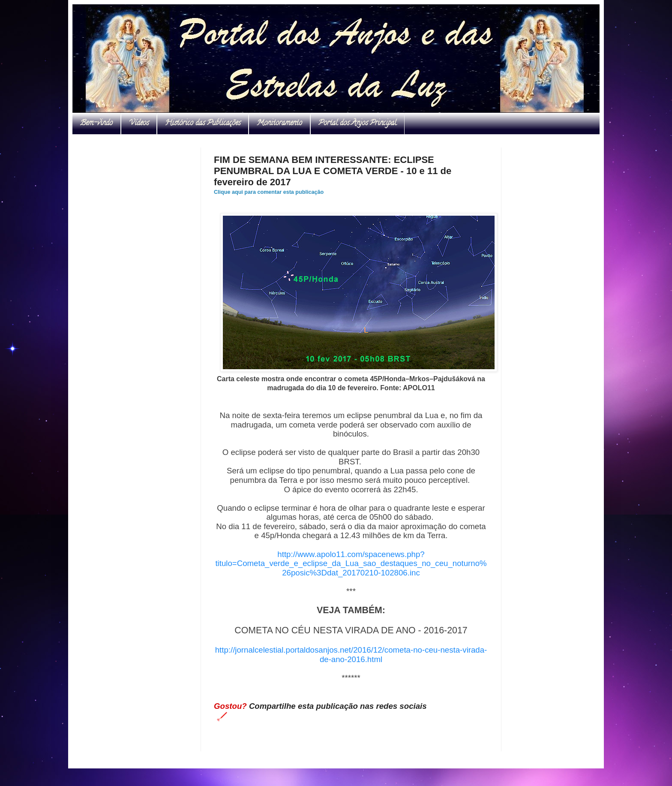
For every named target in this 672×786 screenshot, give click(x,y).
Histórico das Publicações (203, 123)
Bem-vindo (96, 123)
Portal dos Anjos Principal (357, 123)
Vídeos (139, 123)
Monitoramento (279, 123)
